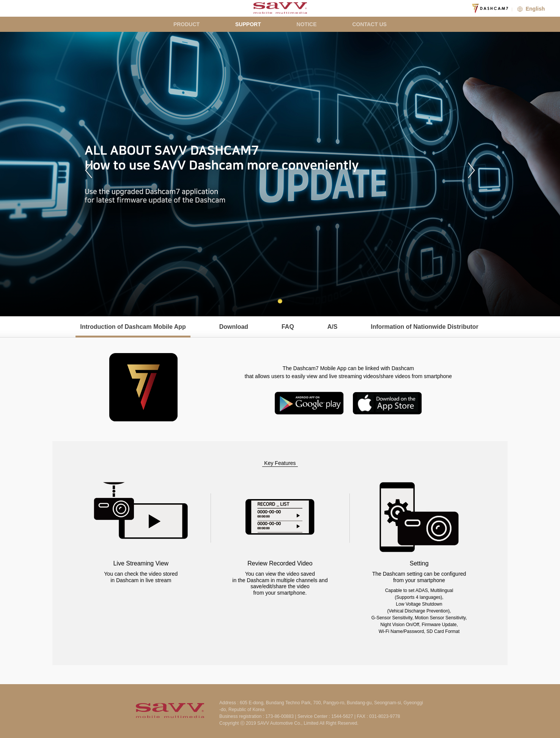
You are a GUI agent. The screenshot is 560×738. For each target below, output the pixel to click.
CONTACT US (369, 24)
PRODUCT (186, 24)
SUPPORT (248, 24)
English (530, 9)
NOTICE (307, 24)
